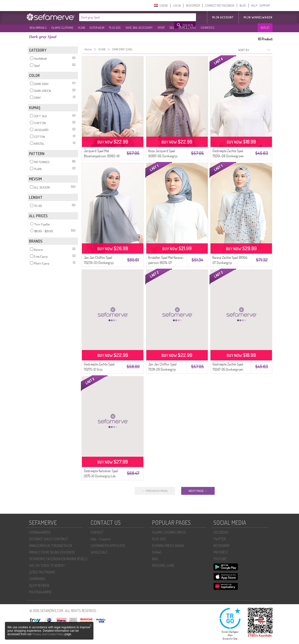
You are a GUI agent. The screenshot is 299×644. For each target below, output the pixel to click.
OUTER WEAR (97, 28)
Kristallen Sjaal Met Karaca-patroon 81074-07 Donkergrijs (166, 263)
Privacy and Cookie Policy (48, 634)
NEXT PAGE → (198, 491)
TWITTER (219, 539)
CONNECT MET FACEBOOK (220, 6)
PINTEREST (221, 552)
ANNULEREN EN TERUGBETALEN (51, 546)
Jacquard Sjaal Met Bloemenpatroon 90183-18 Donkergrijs (102, 156)
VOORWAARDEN (40, 532)
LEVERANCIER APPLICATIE (108, 546)
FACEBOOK (221, 532)
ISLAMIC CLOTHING (62, 28)
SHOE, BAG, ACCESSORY (139, 28)
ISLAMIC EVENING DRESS (169, 532)
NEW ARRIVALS (38, 28)
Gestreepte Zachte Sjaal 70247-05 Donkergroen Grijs (228, 369)
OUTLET (265, 28)
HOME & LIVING (187, 28)
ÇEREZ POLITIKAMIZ (42, 572)
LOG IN (177, 6)
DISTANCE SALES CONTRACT (49, 539)
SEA (172, 28)
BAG (155, 559)
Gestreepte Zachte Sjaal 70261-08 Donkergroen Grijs (228, 156)
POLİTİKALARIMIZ (40, 592)
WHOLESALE (99, 552)
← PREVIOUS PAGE (155, 491)
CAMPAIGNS (37, 579)
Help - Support (100, 539)
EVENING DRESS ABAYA (168, 546)
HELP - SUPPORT (261, 6)
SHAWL (157, 552)
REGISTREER (193, 6)
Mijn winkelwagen (258, 17)
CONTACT (97, 532)
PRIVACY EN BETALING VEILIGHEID (52, 552)
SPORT (161, 28)
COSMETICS (207, 28)
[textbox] (127, 17)
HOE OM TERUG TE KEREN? (47, 565)
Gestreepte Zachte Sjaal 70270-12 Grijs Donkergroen (99, 369)
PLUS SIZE (115, 28)
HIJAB (81, 28)
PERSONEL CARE (163, 565)
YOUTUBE (220, 559)
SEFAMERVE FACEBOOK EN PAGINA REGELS (58, 559)
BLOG (243, 6)
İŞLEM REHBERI (39, 585)
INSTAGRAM (221, 546)
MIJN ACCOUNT (223, 17)
